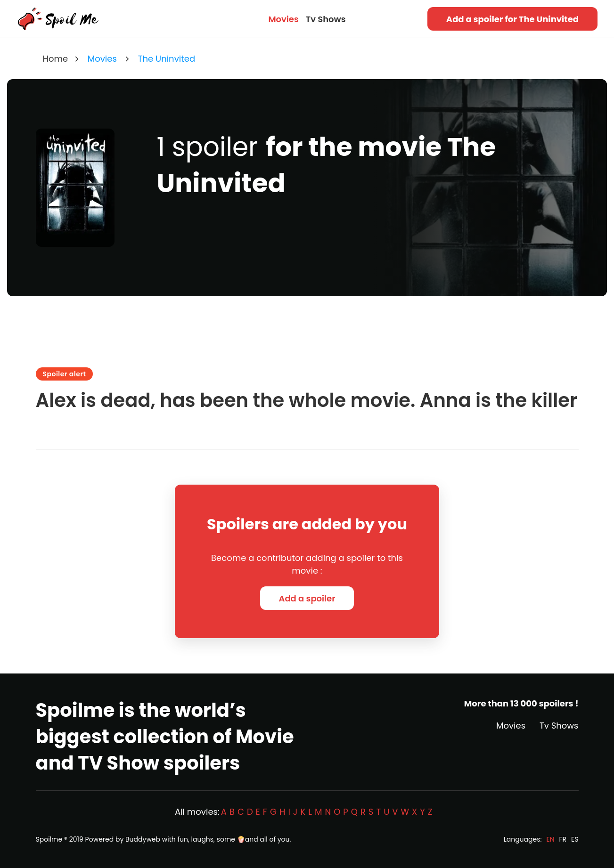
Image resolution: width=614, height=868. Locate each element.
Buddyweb (143, 839)
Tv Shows (326, 19)
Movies (283, 19)
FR (563, 839)
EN (550, 839)
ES (575, 839)
